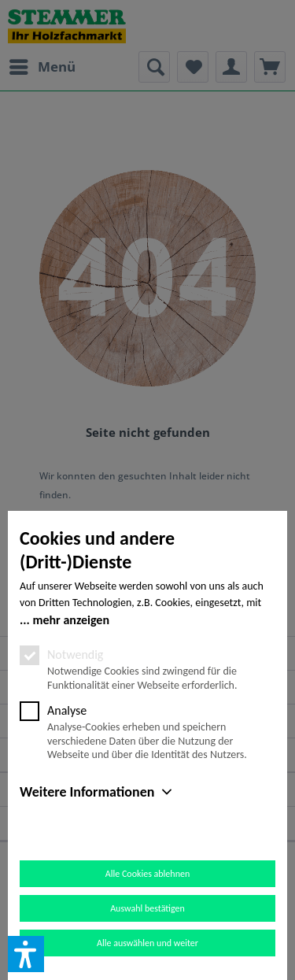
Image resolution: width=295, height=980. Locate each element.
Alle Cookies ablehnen (147, 874)
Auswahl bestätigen (147, 908)
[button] (26, 954)
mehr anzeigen (71, 620)
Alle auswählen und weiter (147, 943)
